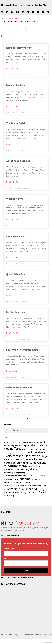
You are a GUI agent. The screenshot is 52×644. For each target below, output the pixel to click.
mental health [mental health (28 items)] (11, 463)
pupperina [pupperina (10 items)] (7, 479)
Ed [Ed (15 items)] (27, 449)
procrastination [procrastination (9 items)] (31, 476)
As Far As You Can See (18, 161)
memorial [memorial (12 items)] (40, 460)
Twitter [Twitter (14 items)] (34, 486)
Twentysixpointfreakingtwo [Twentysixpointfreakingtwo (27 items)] (17, 485)
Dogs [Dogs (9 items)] (25, 449)
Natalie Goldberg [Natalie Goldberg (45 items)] (32, 466)
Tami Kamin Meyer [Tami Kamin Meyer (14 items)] (23, 482)
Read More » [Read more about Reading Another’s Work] (12, 69)
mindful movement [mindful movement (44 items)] (34, 463)
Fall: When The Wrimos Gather (23, 350)
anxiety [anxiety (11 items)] (13, 442)
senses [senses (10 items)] (39, 479)
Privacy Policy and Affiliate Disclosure (17, 577)
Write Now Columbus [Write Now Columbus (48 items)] (20, 489)
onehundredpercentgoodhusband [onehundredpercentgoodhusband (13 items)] (15, 476)
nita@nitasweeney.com (11, 535)
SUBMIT (26, 571)
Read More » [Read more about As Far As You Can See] (12, 182)
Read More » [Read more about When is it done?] (12, 220)
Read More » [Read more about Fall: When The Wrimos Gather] (12, 371)
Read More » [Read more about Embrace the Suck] (12, 257)
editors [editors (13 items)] (36, 449)
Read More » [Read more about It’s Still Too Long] (12, 333)
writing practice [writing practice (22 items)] (27, 492)
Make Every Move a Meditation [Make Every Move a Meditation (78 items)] (24, 454)
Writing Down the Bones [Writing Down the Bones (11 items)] (11, 492)
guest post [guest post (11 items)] (13, 453)
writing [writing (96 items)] (39, 489)
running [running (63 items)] (25, 479)
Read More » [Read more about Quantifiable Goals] (12, 295)
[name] (26, 553)
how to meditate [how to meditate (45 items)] (27, 452)
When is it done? (15, 199)
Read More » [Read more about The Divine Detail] (12, 144)
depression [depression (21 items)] (16, 446)
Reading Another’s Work (19, 48)
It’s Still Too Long (15, 312)
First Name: (9, 549)
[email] (26, 563)
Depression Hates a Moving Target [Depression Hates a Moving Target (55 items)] (26, 447)
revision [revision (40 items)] (15, 479)
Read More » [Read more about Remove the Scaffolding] (12, 409)
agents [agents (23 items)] (7, 442)
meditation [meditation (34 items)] (21, 459)
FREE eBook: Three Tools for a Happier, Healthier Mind (24, 5)
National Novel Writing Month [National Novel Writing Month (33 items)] (20, 469)
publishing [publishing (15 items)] (41, 476)
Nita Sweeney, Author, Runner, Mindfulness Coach (21, 21)
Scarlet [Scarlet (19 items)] (34, 479)
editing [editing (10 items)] (31, 449)
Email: (6, 558)
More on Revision (16, 85)
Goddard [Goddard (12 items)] (7, 453)
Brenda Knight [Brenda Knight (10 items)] (35, 442)
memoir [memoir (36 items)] (32, 459)
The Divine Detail (16, 123)
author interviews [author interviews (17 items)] (23, 442)
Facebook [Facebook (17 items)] (43, 449)
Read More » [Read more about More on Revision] (12, 106)
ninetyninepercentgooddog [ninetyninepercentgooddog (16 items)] (14, 473)
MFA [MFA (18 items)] (20, 463)
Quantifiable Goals (16, 274)
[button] (26, 29)
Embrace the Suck (16, 236)
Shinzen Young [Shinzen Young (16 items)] (10, 482)
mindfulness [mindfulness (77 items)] (13, 466)
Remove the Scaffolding (19, 388)
